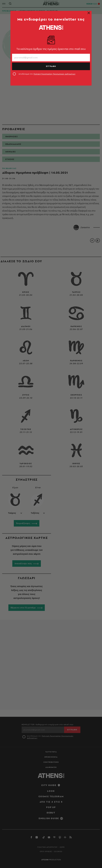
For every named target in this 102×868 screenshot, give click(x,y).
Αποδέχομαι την (47, 74)
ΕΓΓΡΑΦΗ (51, 66)
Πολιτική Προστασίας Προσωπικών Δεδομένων (55, 74)
